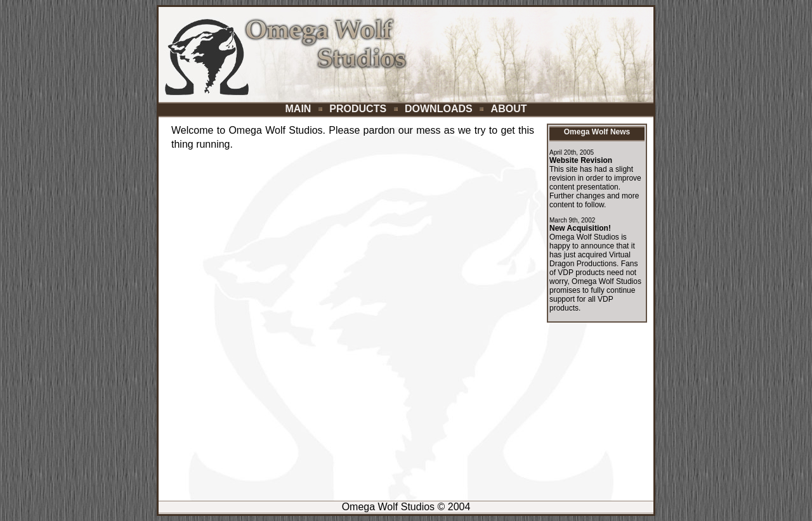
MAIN (298, 109)
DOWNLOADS (439, 109)
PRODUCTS (358, 109)
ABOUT (509, 109)
